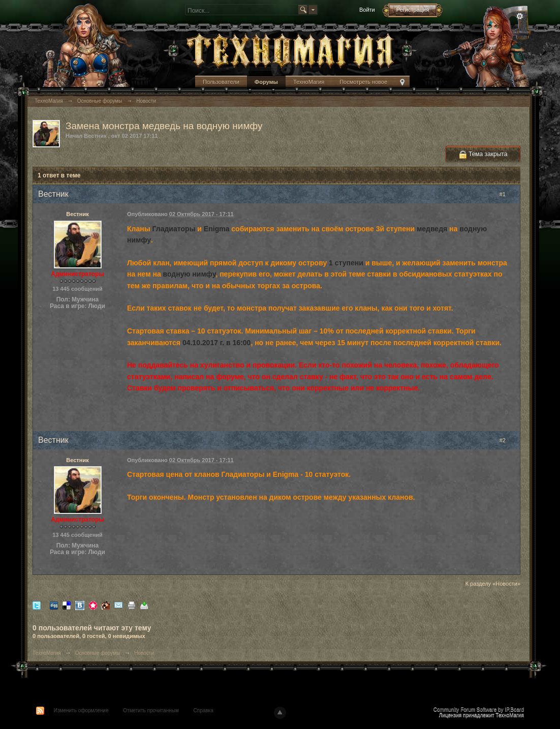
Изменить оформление (81, 710)
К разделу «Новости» (493, 584)
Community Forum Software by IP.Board (479, 709)
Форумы (266, 82)
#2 (507, 440)
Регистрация (413, 10)
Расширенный (520, 16)
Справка (204, 710)
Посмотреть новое (363, 82)
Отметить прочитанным (151, 710)
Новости (144, 653)
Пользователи (221, 82)
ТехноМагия (309, 82)
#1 (507, 194)
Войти (367, 10)
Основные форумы (98, 653)
